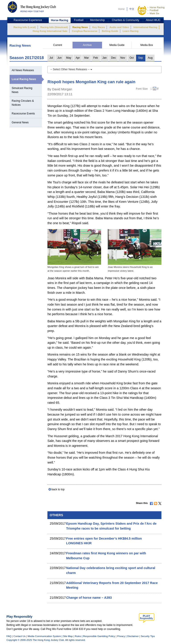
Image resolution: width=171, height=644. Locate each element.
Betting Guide (110, 31)
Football (154, 10)
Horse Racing (157, 7)
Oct (132, 58)
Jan (105, 58)
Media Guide (117, 45)
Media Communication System (44, 636)
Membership (98, 20)
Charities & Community (125, 20)
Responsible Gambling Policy (99, 636)
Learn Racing (131, 31)
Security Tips (148, 636)
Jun (60, 58)
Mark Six (154, 13)
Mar (87, 58)
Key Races (99, 27)
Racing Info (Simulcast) (54, 27)
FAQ (9, 636)
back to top (58, 489)
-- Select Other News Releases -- (71, 69)
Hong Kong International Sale (50, 31)
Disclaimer (133, 636)
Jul (51, 58)
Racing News (80, 27)
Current (58, 45)
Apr (78, 58)
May (69, 58)
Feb (96, 58)
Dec (113, 58)
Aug (150, 58)
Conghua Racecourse (85, 31)
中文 (132, 9)
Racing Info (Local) (25, 27)
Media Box (147, 45)
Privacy (121, 636)
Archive (87, 45)
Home (121, 9)
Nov (123, 58)
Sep (140, 58)
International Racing (145, 27)
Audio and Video (119, 27)
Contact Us (19, 636)
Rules (78, 636)
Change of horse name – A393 (89, 598)
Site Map (68, 636)
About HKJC (153, 20)
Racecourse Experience (28, 20)
